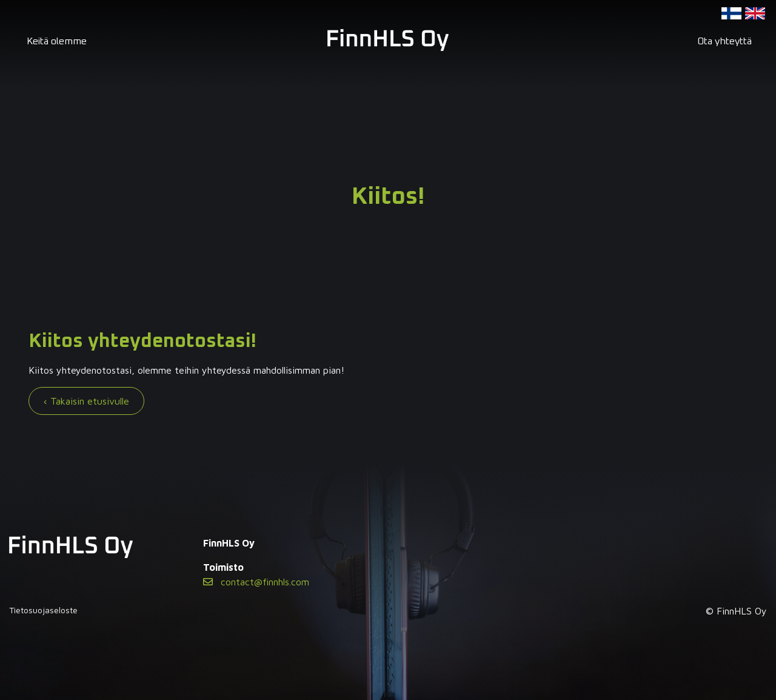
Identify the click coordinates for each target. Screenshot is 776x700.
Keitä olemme (57, 41)
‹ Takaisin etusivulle (86, 401)
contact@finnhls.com (256, 582)
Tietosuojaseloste (43, 610)
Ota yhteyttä (724, 41)
